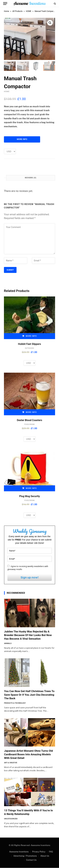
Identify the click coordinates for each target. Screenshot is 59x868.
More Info (22, 139)
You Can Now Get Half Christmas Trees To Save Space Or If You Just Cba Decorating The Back (29, 695)
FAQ (51, 852)
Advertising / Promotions (25, 856)
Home (6, 11)
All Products (18, 11)
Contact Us (31, 860)
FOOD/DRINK (29, 425)
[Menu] (5, 4)
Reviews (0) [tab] (31, 178)
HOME (29, 11)
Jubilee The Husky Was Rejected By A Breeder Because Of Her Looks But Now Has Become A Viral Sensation (28, 635)
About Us (45, 856)
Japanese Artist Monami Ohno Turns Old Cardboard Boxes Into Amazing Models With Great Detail (28, 755)
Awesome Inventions (19, 852)
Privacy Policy (39, 852)
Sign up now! (30, 578)
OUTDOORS (29, 348)
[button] (50, 23)
